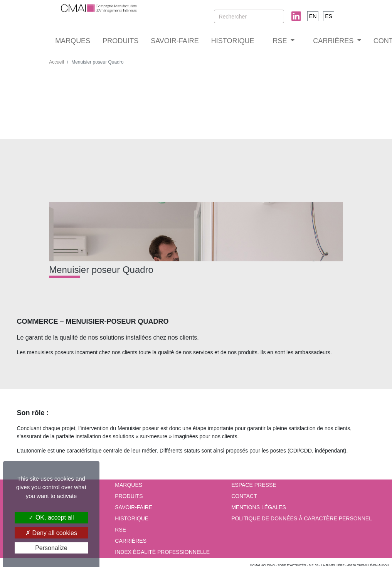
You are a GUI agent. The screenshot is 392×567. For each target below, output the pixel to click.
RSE (120, 530)
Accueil (56, 62)
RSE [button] (281, 41)
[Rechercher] (249, 16)
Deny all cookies (51, 533)
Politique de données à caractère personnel (302, 518)
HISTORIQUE (233, 41)
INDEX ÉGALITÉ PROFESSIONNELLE (162, 552)
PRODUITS (120, 41)
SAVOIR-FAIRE (175, 41)
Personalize (51, 548)
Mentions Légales (259, 507)
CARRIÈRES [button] (334, 41)
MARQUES (73, 41)
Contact (244, 496)
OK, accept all (51, 517)
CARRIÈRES (131, 541)
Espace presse (254, 485)
